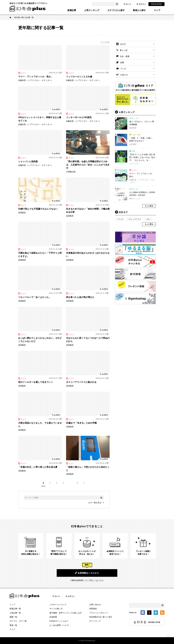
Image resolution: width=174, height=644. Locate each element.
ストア (157, 10)
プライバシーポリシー (99, 613)
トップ (12, 605)
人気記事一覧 (15, 613)
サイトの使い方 (56, 609)
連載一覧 (13, 617)
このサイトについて (58, 605)
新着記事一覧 (15, 609)
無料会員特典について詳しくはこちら (88, 580)
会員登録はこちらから (87, 573)
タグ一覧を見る (95, 503)
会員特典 (53, 617)
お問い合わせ (95, 605)
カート (127, 4)
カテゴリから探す (116, 10)
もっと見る (149, 206)
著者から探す (139, 10)
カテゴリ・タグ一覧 (18, 621)
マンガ (123, 69)
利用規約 (93, 609)
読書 (122, 62)
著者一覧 (13, 625)
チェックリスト (135, 219)
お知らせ (124, 75)
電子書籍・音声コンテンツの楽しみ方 (66, 613)
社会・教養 (125, 56)
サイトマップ (95, 621)
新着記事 (72, 10)
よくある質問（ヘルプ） (60, 625)
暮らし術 (124, 50)
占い (149, 219)
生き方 (123, 44)
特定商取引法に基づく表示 (101, 617)
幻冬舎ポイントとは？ (59, 621)
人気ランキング (92, 10)
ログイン (141, 4)
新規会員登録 (156, 4)
